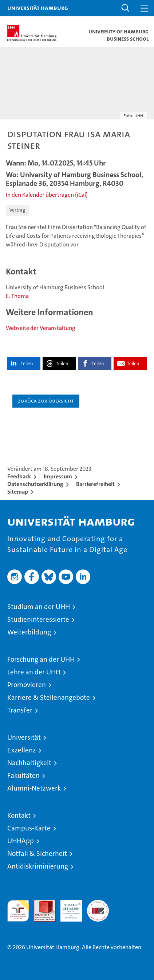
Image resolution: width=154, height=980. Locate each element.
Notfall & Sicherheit (37, 854)
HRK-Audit (67, 907)
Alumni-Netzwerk (34, 788)
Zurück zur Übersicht (46, 401)
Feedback (19, 476)
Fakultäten (23, 775)
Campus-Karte (29, 828)
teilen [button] (27, 364)
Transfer (20, 710)
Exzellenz (22, 750)
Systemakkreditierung (98, 904)
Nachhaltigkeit (29, 763)
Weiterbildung (29, 632)
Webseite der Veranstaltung (41, 328)
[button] (126, 8)
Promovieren (27, 685)
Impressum (58, 476)
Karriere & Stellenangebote (49, 697)
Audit (41, 904)
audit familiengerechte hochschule (18, 911)
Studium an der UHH (39, 607)
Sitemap (18, 492)
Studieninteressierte (38, 619)
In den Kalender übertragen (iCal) (47, 195)
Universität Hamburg (38, 8)
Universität (24, 737)
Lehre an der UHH (34, 672)
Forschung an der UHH (41, 659)
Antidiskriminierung (38, 866)
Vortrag (17, 210)
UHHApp (21, 841)
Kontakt (19, 815)
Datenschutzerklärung (35, 484)
